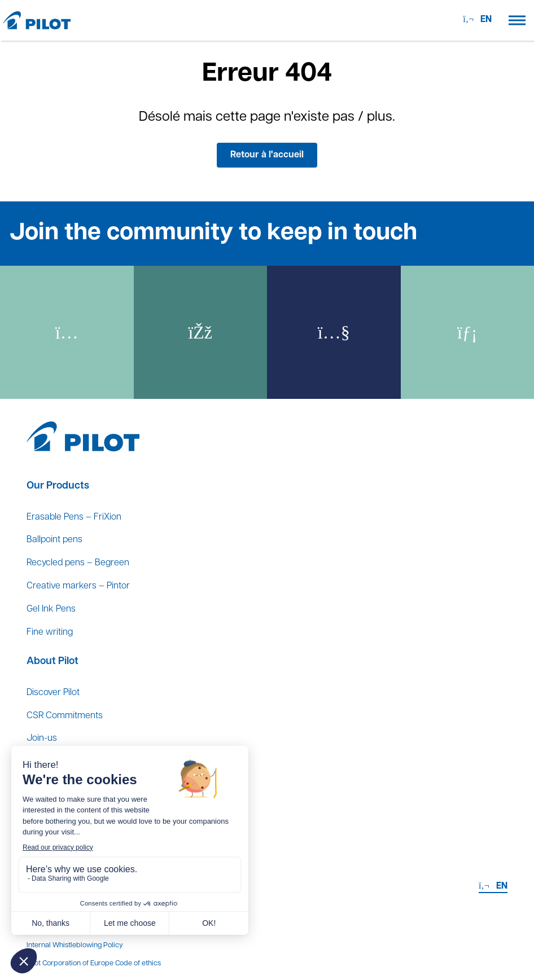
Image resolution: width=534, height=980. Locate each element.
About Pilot (52, 662)
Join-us (42, 739)
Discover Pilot (53, 693)
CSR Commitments (65, 716)
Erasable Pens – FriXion (74, 517)
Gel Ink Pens (51, 609)
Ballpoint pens (54, 540)
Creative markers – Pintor (78, 586)
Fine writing (50, 632)
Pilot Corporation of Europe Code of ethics (94, 963)
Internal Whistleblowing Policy (75, 945)
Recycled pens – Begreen (78, 563)
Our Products (58, 486)
